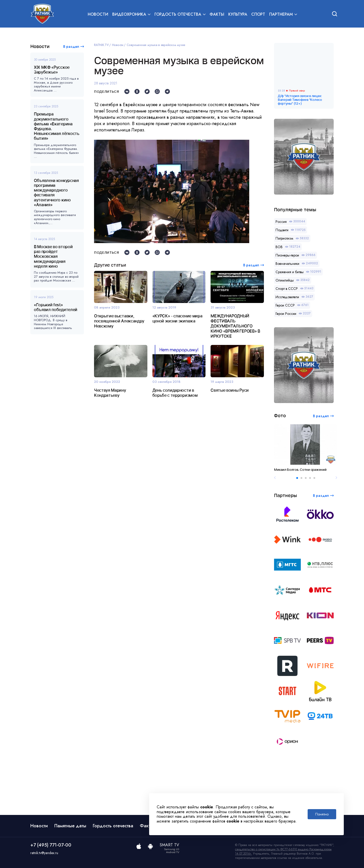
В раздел (71, 46)
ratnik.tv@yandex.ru (44, 853)
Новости (98, 14)
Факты (217, 14)
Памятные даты (70, 826)
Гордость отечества (113, 826)
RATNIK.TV (101, 45)
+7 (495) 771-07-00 (51, 845)
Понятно (322, 814)
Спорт (258, 14)
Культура (238, 14)
